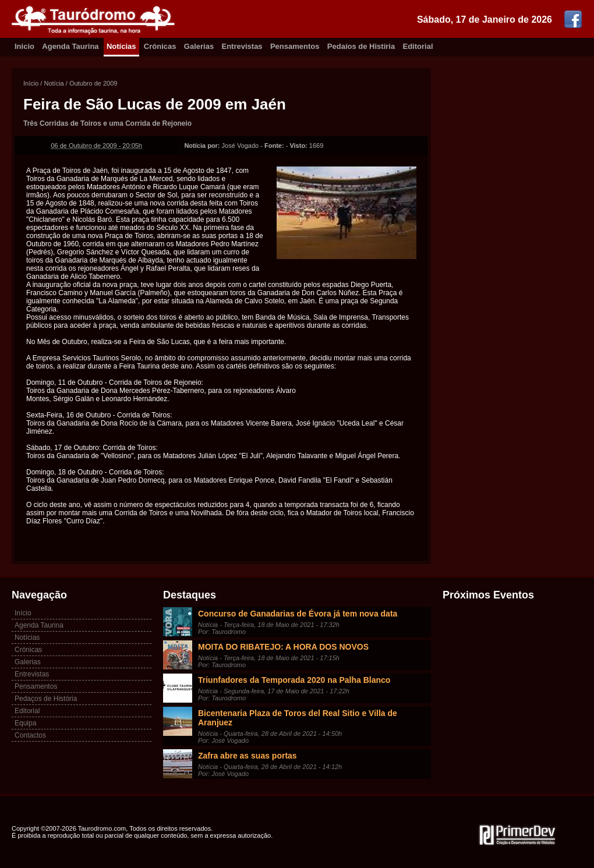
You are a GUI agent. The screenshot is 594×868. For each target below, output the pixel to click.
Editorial (418, 46)
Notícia (54, 83)
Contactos (30, 735)
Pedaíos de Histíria (361, 46)
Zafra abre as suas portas (248, 756)
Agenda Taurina (70, 46)
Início (31, 83)
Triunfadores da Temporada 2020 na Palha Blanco (294, 680)
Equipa (25, 723)
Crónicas (160, 46)
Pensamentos (295, 46)
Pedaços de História (46, 699)
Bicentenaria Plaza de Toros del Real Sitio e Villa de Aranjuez (298, 718)
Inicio (24, 46)
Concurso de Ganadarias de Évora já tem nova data (298, 614)
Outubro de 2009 (93, 83)
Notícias (121, 46)
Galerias (199, 46)
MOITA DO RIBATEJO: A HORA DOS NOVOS (283, 647)
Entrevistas (242, 46)
